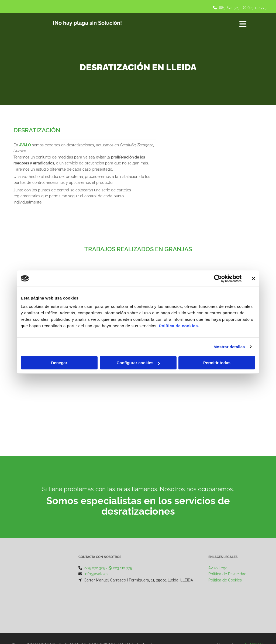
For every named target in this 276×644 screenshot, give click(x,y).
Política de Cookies (225, 580)
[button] (205, 25)
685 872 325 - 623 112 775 (108, 568)
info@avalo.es (96, 574)
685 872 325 (229, 8)
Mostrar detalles (229, 347)
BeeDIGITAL (254, 614)
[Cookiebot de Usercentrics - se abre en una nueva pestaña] (218, 278)
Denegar (59, 363)
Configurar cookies (138, 363)
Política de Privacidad (227, 574)
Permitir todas (217, 363)
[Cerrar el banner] (253, 278)
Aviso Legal (218, 568)
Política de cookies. (179, 326)
